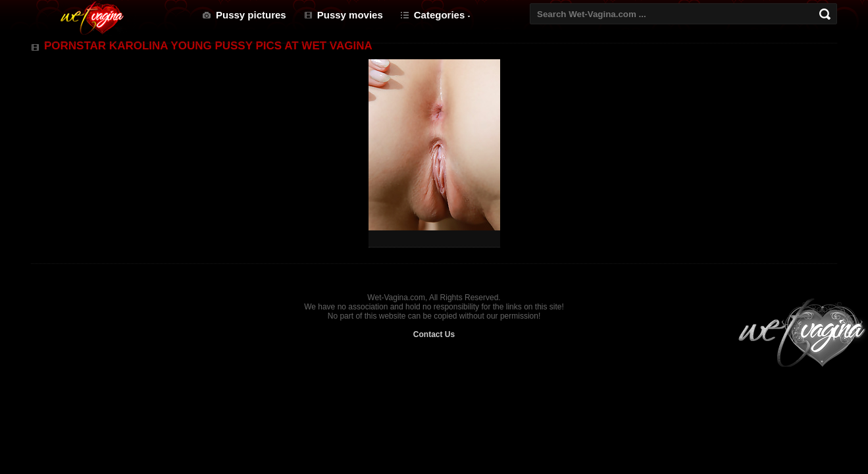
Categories (440, 15)
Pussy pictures (251, 15)
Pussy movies (350, 15)
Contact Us (434, 334)
